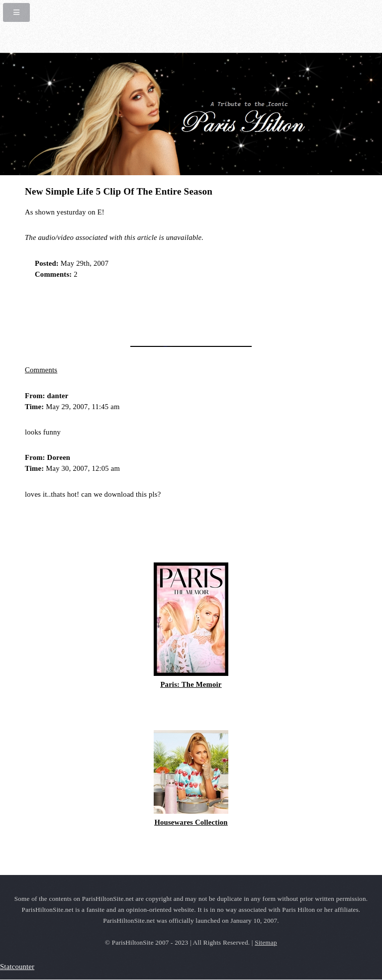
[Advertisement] (141, 309)
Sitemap (266, 942)
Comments (41, 370)
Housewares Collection (191, 822)
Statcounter (17, 967)
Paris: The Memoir (191, 684)
